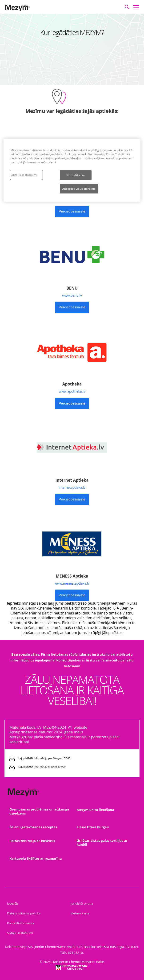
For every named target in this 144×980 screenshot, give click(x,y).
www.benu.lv (72, 295)
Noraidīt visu (76, 175)
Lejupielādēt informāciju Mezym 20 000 (42, 766)
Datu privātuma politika (24, 913)
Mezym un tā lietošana (95, 810)
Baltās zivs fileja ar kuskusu (32, 841)
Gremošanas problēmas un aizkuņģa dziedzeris (39, 811)
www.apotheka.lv (72, 391)
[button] (127, 7)
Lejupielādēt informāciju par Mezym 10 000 (44, 758)
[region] (72, 170)
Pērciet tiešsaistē (72, 211)
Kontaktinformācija (21, 923)
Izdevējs (13, 903)
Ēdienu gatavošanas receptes (33, 827)
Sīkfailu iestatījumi (20, 933)
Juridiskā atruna (82, 903)
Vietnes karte (80, 913)
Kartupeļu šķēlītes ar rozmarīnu (36, 858)
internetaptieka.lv (72, 487)
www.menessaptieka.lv (72, 583)
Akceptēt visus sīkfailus (79, 189)
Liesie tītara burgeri (93, 827)
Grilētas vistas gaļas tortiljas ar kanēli (102, 842)
